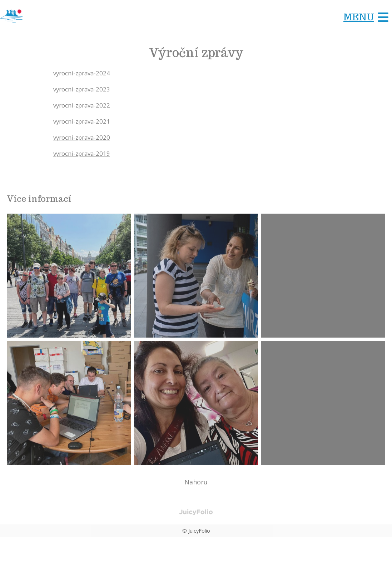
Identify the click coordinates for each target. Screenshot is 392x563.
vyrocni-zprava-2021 (84, 121)
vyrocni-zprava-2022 (84, 105)
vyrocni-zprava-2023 (84, 89)
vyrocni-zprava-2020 (84, 137)
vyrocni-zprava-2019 (84, 153)
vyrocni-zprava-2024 (84, 73)
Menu (359, 17)
